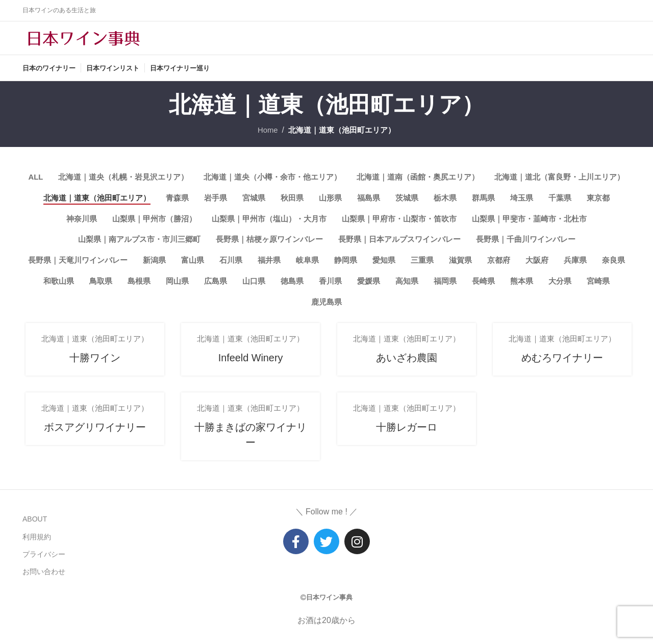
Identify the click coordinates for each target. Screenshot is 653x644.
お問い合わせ (44, 579)
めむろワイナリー (560, 372)
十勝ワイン (93, 372)
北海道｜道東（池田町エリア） (343, 138)
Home (264, 138)
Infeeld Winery (248, 372)
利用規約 (37, 543)
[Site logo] (84, 42)
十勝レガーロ (404, 441)
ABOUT (35, 526)
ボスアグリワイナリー (93, 441)
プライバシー (44, 561)
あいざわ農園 (405, 372)
